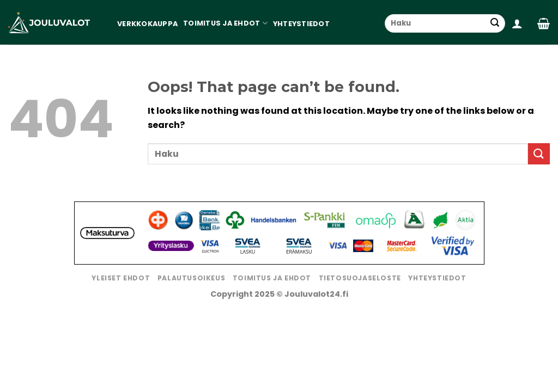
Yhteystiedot (301, 24)
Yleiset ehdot (121, 278)
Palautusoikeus (192, 278)
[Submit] (495, 23)
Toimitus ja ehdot (225, 23)
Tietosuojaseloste (360, 278)
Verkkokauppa (147, 24)
